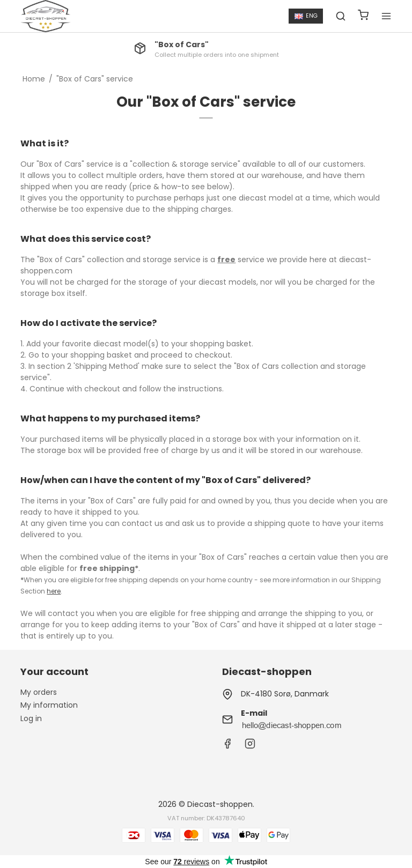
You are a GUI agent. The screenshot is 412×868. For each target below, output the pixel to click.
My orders (39, 692)
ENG (306, 16)
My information (49, 705)
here (54, 591)
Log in (31, 718)
